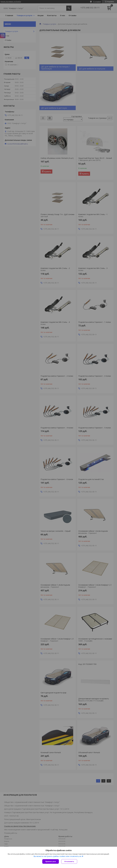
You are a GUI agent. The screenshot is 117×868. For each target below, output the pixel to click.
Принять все (51, 861)
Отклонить (69, 861)
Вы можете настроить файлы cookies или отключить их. (58, 856)
